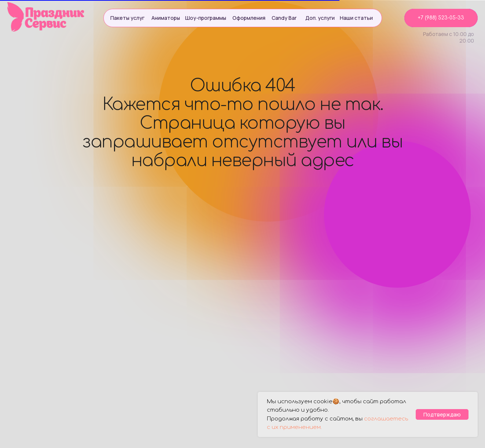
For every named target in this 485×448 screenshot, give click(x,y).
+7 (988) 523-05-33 (441, 18)
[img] (46, 17)
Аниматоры (166, 18)
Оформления (249, 18)
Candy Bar (284, 18)
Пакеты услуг (127, 18)
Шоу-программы (206, 18)
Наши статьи (356, 18)
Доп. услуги (320, 18)
